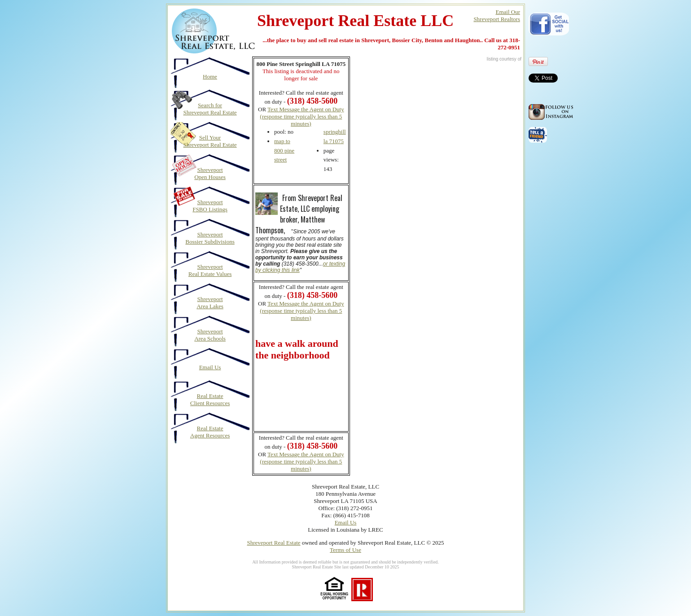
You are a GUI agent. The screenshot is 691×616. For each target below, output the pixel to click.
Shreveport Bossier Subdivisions (210, 238)
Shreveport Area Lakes (210, 303)
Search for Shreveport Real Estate (210, 109)
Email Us (210, 367)
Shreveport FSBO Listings (210, 206)
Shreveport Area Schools (210, 335)
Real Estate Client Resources (210, 400)
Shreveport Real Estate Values (210, 270)
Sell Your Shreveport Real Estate (210, 141)
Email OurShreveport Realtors (497, 15)
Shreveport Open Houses (210, 173)
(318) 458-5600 (312, 295)
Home (210, 76)
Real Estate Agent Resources (210, 432)
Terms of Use (345, 550)
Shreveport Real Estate (273, 543)
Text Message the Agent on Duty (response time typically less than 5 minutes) (302, 116)
